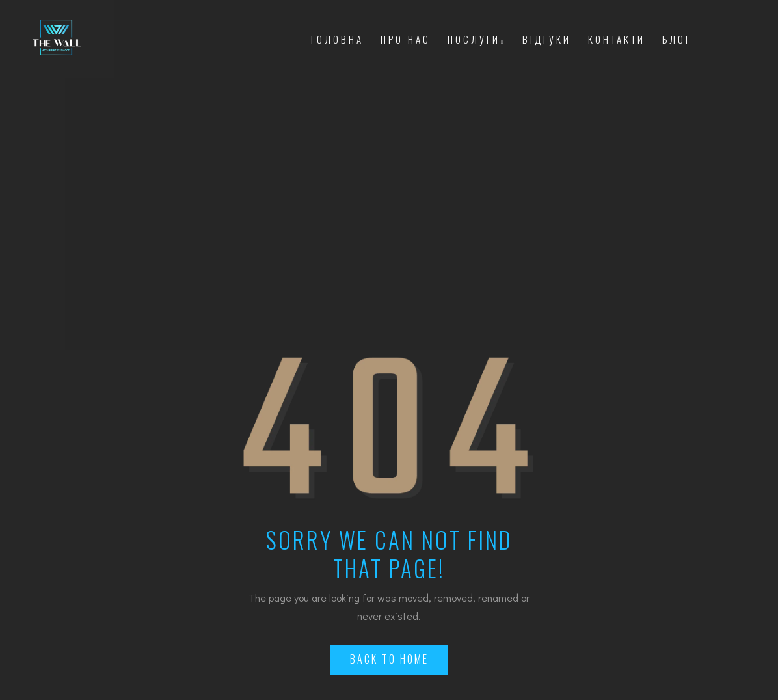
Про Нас (406, 39)
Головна (337, 39)
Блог (677, 39)
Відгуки (547, 39)
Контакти (617, 39)
